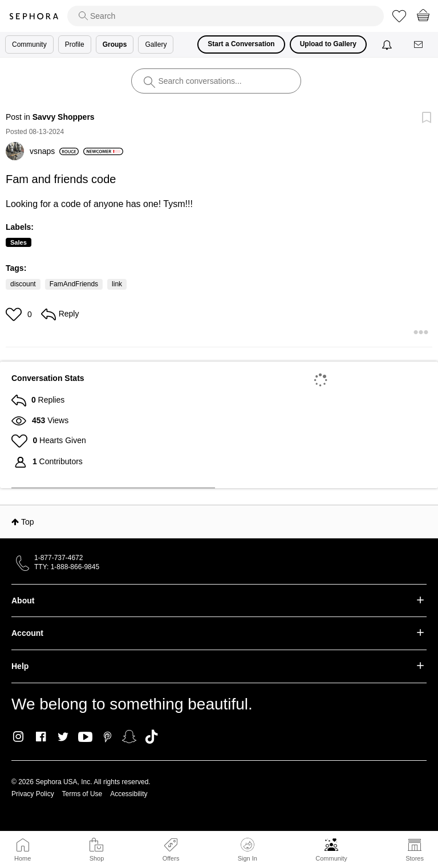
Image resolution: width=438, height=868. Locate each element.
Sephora (34, 16)
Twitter (63, 737)
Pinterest (108, 737)
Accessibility (129, 794)
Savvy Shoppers (64, 117)
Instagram (19, 737)
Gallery (156, 44)
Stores (415, 858)
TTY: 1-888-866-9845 (67, 567)
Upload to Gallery (328, 44)
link (117, 284)
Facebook (41, 737)
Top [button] (28, 522)
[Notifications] (388, 44)
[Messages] (419, 45)
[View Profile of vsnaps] (54, 151)
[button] (15, 314)
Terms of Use (82, 794)
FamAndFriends (74, 284)
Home (23, 858)
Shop (97, 858)
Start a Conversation (241, 44)
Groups (115, 44)
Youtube (85, 737)
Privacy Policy (33, 794)
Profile (75, 44)
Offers (171, 858)
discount (23, 284)
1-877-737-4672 (58, 558)
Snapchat (129, 737)
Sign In (248, 850)
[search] (226, 16)
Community (331, 858)
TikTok (151, 737)
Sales (19, 242)
